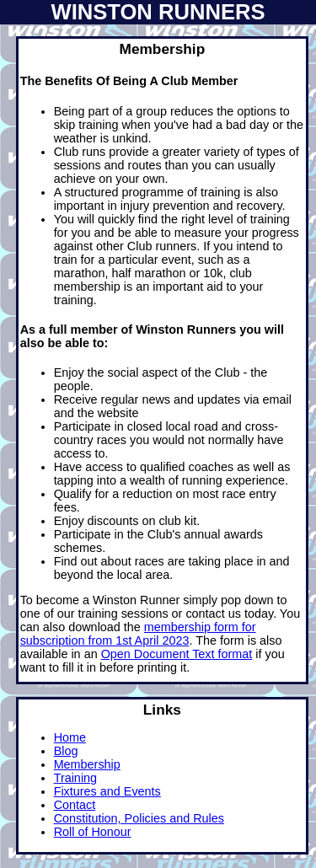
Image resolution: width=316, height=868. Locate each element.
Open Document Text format (177, 654)
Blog (66, 751)
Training (75, 778)
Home (70, 737)
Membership (87, 764)
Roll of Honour (93, 832)
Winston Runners (158, 12)
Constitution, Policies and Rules (139, 818)
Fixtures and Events (107, 791)
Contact (75, 805)
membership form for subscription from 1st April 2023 (138, 634)
